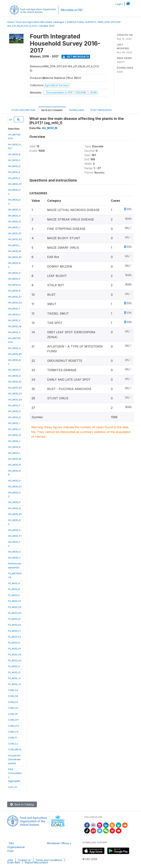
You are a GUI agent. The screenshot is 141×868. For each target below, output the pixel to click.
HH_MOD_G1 (15, 184)
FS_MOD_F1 (14, 631)
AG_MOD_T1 (15, 536)
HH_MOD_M (15, 251)
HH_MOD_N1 (15, 257)
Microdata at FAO (72, 10)
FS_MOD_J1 (14, 678)
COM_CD (13, 708)
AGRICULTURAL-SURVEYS (81, 22)
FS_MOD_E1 (14, 619)
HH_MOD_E (14, 172)
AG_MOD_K (14, 447)
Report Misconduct (36, 862)
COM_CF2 (14, 726)
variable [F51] (47, 26)
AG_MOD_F (14, 405)
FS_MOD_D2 (15, 607)
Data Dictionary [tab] (52, 110)
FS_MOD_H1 (15, 649)
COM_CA (13, 690)
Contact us (24, 860)
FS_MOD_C (14, 595)
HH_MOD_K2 (15, 239)
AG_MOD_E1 (15, 382)
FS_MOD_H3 (15, 660)
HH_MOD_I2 (15, 221)
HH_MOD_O (14, 273)
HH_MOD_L (14, 245)
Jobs (10, 860)
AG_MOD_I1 (14, 429)
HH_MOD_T (14, 309)
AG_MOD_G (14, 411)
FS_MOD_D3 (15, 613)
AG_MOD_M (15, 459)
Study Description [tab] (23, 110)
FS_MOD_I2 (14, 672)
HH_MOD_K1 (15, 233)
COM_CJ (13, 744)
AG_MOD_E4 (15, 400)
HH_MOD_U (14, 314)
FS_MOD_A (14, 583)
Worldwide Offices (58, 843)
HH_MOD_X (14, 332)
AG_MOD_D (14, 376)
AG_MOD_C (14, 370)
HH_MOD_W (15, 326)
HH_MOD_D (14, 166)
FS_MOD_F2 (15, 637)
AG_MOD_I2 (15, 435)
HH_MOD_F (14, 178)
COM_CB (13, 696)
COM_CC (13, 702)
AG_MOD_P (14, 502)
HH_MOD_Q (14, 285)
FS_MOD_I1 (14, 666)
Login (119, 4)
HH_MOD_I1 (14, 216)
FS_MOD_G (14, 643)
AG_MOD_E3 (15, 393)
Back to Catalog (22, 804)
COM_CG (13, 732)
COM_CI (13, 738)
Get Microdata (76, 57)
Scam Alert (14, 862)
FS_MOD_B (14, 589)
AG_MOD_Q (14, 508)
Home (10, 22)
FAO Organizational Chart (16, 847)
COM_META (15, 749)
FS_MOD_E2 (15, 625)
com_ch (13, 787)
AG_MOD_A (14, 348)
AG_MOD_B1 (15, 354)
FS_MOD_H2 (15, 654)
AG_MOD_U (14, 552)
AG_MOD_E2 (15, 388)
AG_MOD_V (14, 558)
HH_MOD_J (14, 227)
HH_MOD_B (14, 154)
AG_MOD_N (14, 465)
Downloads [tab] (77, 110)
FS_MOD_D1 (15, 601)
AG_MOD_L (14, 453)
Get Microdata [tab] (101, 110)
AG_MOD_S (14, 530)
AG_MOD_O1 (15, 486)
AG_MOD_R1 (15, 514)
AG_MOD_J (14, 441)
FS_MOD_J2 (15, 684)
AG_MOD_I (14, 423)
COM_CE (13, 714)
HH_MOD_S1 (15, 297)
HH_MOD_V (14, 320)
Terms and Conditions (49, 860)
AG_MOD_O (14, 481)
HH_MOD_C (14, 160)
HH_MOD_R (14, 291)
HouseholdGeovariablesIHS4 (14, 759)
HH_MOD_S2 (15, 303)
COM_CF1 (13, 720)
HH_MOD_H (14, 210)
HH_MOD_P (14, 279)
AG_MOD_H (14, 417)
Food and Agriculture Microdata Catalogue (40, 22)
